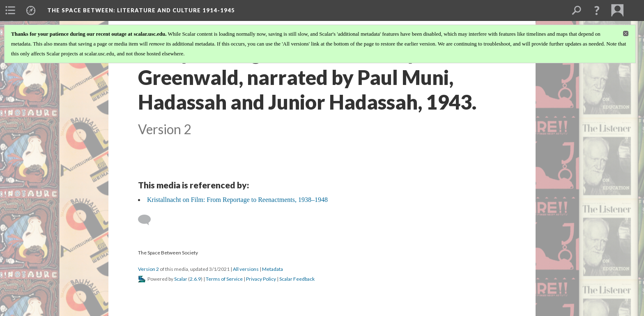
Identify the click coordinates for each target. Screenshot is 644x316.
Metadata (273, 269)
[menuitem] (10, 10)
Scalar (181, 279)
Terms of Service (224, 279)
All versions (246, 269)
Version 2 (148, 269)
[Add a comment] (148, 220)
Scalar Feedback (297, 279)
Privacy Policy (261, 279)
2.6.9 (195, 279)
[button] (597, 10)
